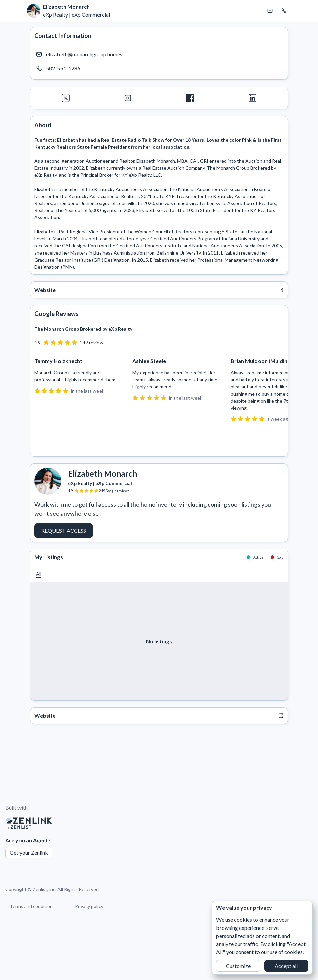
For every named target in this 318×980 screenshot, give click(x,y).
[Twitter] (66, 98)
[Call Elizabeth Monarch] (284, 11)
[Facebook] (190, 98)
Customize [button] (238, 966)
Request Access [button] (64, 530)
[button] (39, 574)
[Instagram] (128, 98)
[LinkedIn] (253, 98)
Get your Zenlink (29, 853)
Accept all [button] (286, 966)
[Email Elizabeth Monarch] (270, 11)
